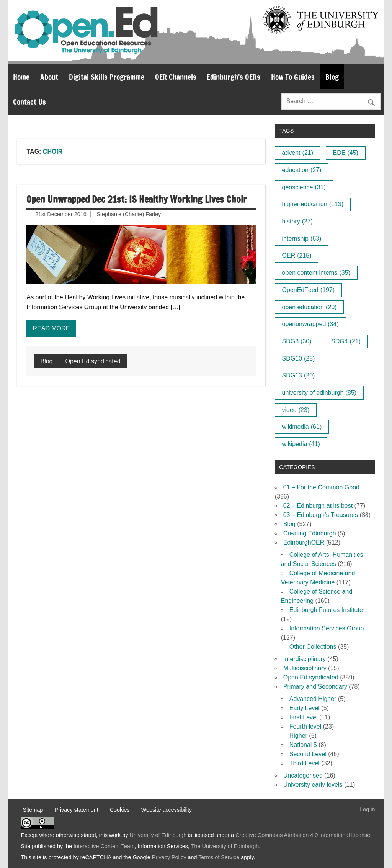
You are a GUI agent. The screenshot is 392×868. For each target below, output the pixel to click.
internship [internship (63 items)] (302, 239)
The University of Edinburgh (225, 846)
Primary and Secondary (315, 687)
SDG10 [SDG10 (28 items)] (299, 359)
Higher (298, 736)
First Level (304, 717)
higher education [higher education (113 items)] (313, 204)
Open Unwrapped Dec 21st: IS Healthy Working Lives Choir (137, 199)
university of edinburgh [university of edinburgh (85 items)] (319, 393)
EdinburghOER (304, 542)
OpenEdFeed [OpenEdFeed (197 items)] (309, 290)
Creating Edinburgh (310, 533)
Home (21, 77)
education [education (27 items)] (302, 170)
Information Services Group (327, 628)
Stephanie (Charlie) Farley (129, 214)
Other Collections (313, 647)
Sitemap (33, 810)
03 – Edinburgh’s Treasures (321, 515)
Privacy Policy (169, 857)
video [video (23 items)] (296, 410)
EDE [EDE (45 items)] (346, 153)
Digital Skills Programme (107, 77)
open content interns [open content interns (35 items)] (316, 273)
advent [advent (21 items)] (298, 153)
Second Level (308, 754)
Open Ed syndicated (93, 361)
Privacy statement (76, 810)
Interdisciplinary (305, 659)
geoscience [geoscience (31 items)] (304, 187)
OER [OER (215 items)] (297, 255)
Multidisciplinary (305, 668)
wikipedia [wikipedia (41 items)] (301, 444)
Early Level (305, 708)
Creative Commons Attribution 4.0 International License (303, 835)
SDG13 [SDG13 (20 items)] (299, 375)
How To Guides (293, 77)
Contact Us (29, 102)
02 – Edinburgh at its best (318, 506)
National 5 (303, 745)
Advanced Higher (313, 699)
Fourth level (305, 726)
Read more (51, 328)
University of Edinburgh (158, 835)
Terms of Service (219, 857)
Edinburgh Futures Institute (326, 610)
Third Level (305, 763)
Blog (332, 77)
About (49, 77)
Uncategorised (303, 775)
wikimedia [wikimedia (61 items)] (302, 427)
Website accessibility (167, 810)
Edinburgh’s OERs (234, 77)
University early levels (313, 785)
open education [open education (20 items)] (310, 307)
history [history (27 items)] (298, 221)
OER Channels (176, 77)
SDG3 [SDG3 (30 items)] (297, 341)
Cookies (120, 810)
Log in (367, 809)
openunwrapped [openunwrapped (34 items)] (310, 324)
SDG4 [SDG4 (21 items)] (346, 341)
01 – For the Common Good (321, 487)
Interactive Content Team (104, 846)
